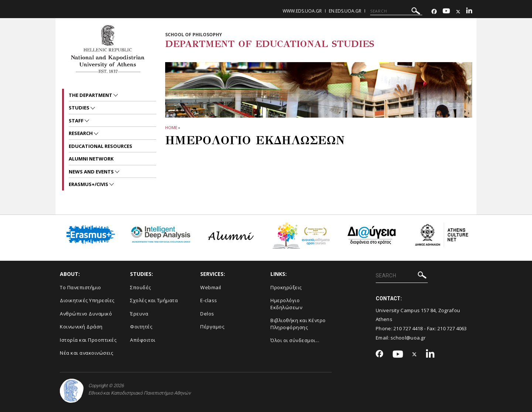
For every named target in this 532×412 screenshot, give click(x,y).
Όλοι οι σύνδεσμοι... (295, 340)
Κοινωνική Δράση (81, 327)
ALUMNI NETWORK (91, 159)
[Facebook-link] (434, 12)
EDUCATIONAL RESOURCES (100, 146)
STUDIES (80, 108)
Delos (207, 314)
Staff (77, 121)
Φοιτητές (141, 327)
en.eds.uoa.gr (345, 11)
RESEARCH (81, 133)
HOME (171, 127)
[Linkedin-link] (469, 12)
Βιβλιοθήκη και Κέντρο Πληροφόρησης (298, 324)
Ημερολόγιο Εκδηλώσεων (286, 304)
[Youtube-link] (446, 12)
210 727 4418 (408, 328)
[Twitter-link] (458, 12)
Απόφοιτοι (143, 340)
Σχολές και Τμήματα (154, 300)
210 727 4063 (452, 328)
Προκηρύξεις (286, 287)
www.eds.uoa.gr (302, 11)
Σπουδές (141, 287)
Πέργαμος (212, 327)
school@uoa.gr (408, 338)
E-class (209, 300)
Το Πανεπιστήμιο (81, 287)
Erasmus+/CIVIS (89, 184)
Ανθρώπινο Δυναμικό (86, 314)
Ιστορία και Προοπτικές (88, 340)
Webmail (211, 287)
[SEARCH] (396, 11)
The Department (91, 95)
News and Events (92, 172)
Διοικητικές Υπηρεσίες (87, 300)
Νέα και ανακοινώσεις (86, 353)
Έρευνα (139, 314)
